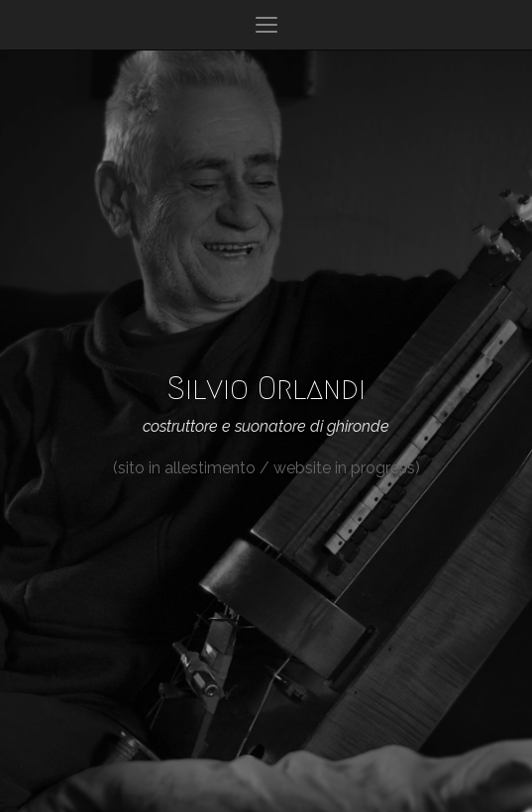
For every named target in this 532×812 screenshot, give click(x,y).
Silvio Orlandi (266, 388)
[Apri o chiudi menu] (266, 25)
